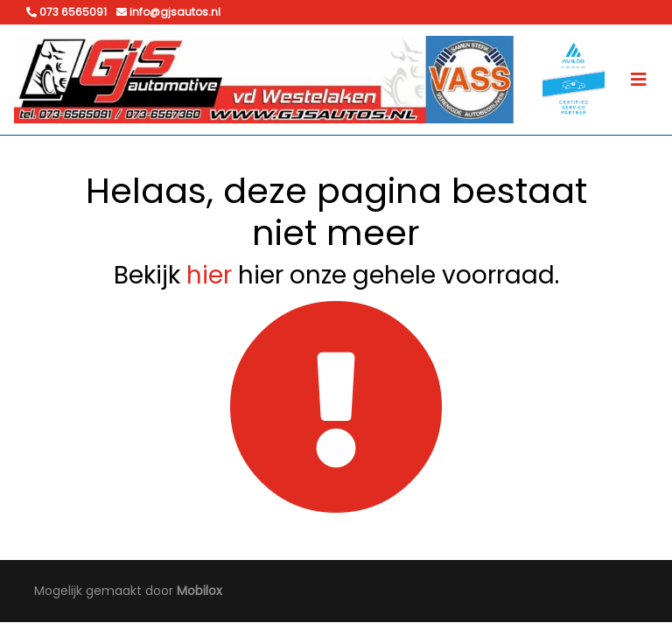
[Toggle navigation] (639, 80)
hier (209, 275)
